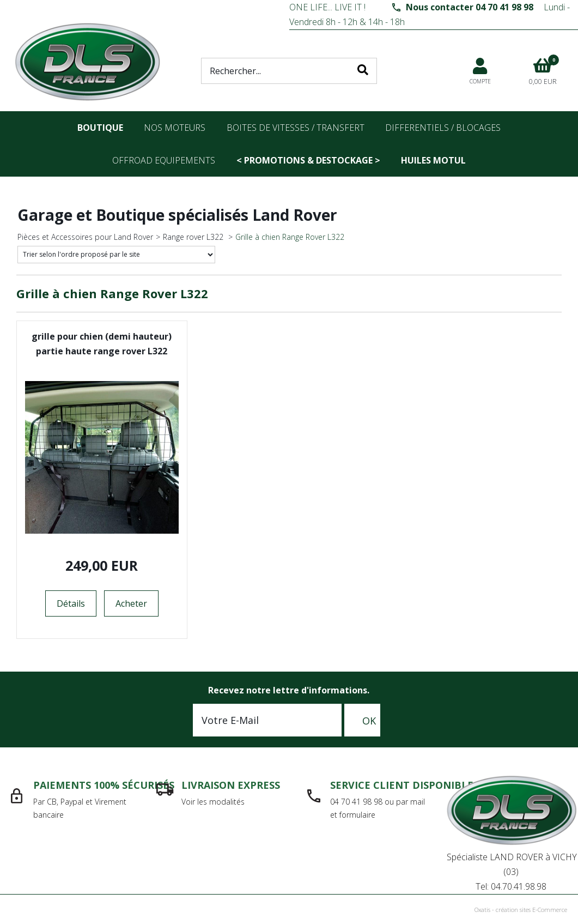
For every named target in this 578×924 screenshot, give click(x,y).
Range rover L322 (194, 237)
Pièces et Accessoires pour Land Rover (85, 237)
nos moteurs (175, 128)
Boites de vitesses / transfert (296, 128)
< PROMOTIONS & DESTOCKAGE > (308, 160)
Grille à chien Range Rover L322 (290, 237)
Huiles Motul (433, 160)
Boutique (100, 128)
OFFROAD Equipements (164, 160)
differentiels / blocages (443, 128)
